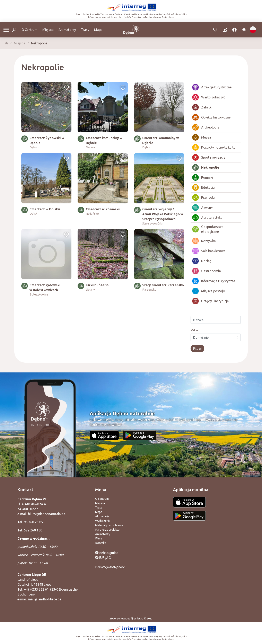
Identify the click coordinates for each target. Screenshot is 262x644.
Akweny (202, 208)
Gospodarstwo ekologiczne (208, 229)
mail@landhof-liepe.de (45, 599)
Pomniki (203, 177)
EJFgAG (103, 558)
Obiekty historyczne (211, 117)
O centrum (102, 499)
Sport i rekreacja (209, 157)
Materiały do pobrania (109, 525)
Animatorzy (67, 30)
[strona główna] (7, 43)
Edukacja (203, 187)
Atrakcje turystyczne (212, 87)
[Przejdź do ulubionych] (215, 30)
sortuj (195, 329)
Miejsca (48, 30)
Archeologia (206, 127)
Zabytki (202, 107)
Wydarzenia (103, 521)
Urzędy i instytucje (210, 301)
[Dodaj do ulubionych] (67, 88)
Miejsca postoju (208, 291)
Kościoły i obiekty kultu (214, 147)
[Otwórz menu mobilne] (6, 30)
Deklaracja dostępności (110, 567)
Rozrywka (204, 241)
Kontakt (100, 543)
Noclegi (202, 261)
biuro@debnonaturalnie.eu (48, 514)
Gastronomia (207, 271)
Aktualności (103, 516)
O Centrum (29, 30)
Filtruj (197, 349)
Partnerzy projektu (107, 530)
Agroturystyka (207, 218)
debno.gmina (107, 553)
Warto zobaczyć (209, 97)
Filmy (99, 538)
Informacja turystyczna (214, 281)
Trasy (85, 30)
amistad (137, 618)
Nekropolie (39, 43)
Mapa (98, 30)
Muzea (202, 137)
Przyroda (203, 197)
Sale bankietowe (209, 251)
